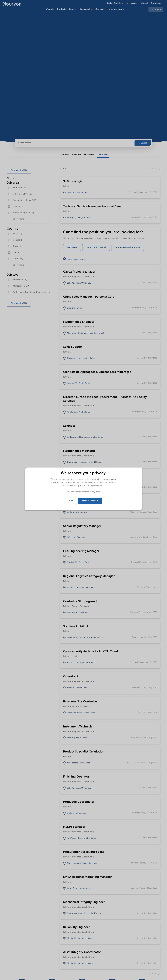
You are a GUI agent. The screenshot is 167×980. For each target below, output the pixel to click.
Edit (71, 501)
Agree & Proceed (90, 501)
